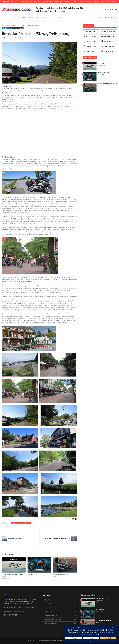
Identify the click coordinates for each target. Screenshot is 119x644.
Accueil (4, 25)
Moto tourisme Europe (45, 11)
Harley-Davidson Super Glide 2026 (63, 574)
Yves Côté (7, 38)
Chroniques (41, 8)
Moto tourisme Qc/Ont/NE (57, 8)
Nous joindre (60, 11)
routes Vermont (26, 523)
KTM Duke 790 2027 (33, 574)
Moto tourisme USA (76, 8)
